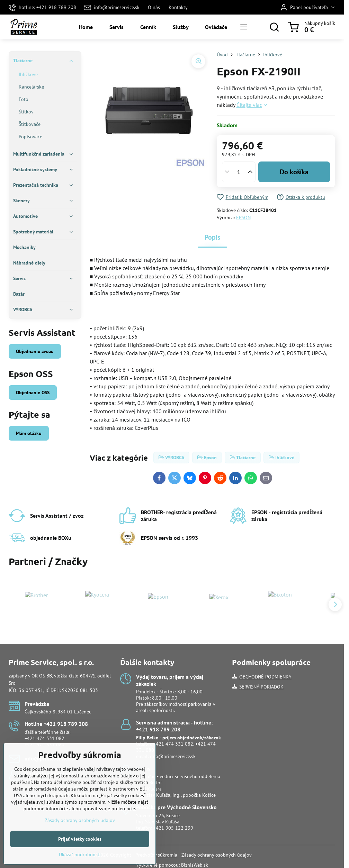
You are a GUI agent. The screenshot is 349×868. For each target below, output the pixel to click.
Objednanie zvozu (35, 351)
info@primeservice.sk (173, 756)
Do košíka (294, 172)
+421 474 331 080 (44, 745)
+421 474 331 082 (44, 738)
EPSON (243, 218)
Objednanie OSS (33, 393)
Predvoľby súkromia (156, 855)
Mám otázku (29, 433)
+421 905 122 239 (173, 828)
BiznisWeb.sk (195, 865)
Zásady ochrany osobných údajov (217, 855)
